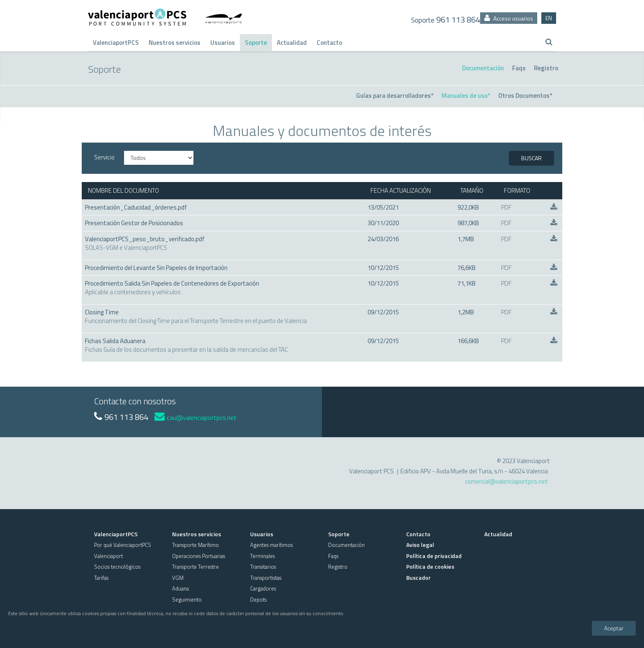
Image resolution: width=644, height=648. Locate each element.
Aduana (181, 588)
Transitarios (263, 567)
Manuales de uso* (466, 96)
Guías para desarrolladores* (395, 96)
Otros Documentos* (525, 96)
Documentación (483, 68)
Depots (258, 600)
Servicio (104, 157)
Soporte (256, 43)
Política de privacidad (434, 556)
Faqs (519, 68)
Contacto (329, 43)
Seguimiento (187, 600)
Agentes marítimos (271, 545)
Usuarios (223, 43)
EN (549, 18)
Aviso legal (420, 545)
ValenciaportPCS (116, 43)
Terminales (262, 556)
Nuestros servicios (175, 43)
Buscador (419, 578)
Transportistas (266, 578)
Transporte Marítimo (195, 545)
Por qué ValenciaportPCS (123, 545)
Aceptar (614, 628)
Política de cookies (430, 566)
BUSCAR (531, 158)
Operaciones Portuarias (199, 556)
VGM (178, 578)
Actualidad (292, 43)
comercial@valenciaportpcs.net (506, 481)
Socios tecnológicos (117, 567)
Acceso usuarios (509, 18)
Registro (546, 68)
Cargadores (263, 588)
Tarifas (101, 578)
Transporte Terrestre (195, 567)
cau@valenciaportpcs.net (195, 417)
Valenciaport (108, 556)
